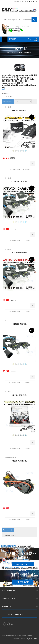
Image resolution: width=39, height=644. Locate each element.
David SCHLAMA (17, 636)
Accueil (9, 52)
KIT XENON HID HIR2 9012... (19, 111)
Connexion (34, 2)
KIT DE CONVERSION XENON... (20, 253)
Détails (3, 89)
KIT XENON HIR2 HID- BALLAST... (19, 182)
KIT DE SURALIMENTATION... (19, 461)
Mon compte (6, 607)
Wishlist (30, 39)
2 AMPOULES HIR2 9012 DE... (19, 324)
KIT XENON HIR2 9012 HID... (19, 395)
